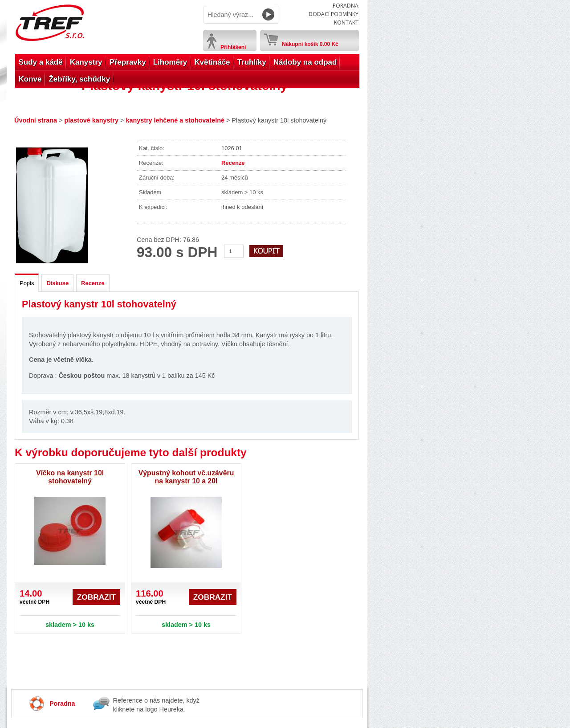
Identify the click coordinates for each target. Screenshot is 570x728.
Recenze (233, 163)
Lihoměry (170, 62)
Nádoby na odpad (305, 62)
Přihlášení (233, 47)
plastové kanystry (91, 120)
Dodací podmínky (334, 14)
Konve (30, 79)
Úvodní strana (36, 120)
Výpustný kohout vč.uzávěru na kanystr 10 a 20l (186, 477)
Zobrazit (96, 597)
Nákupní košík (310, 42)
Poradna (346, 6)
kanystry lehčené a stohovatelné (175, 120)
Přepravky (127, 62)
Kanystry (86, 62)
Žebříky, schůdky (79, 79)
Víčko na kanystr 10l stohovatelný (70, 477)
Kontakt (346, 22)
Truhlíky (252, 62)
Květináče (212, 62)
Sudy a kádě (41, 62)
